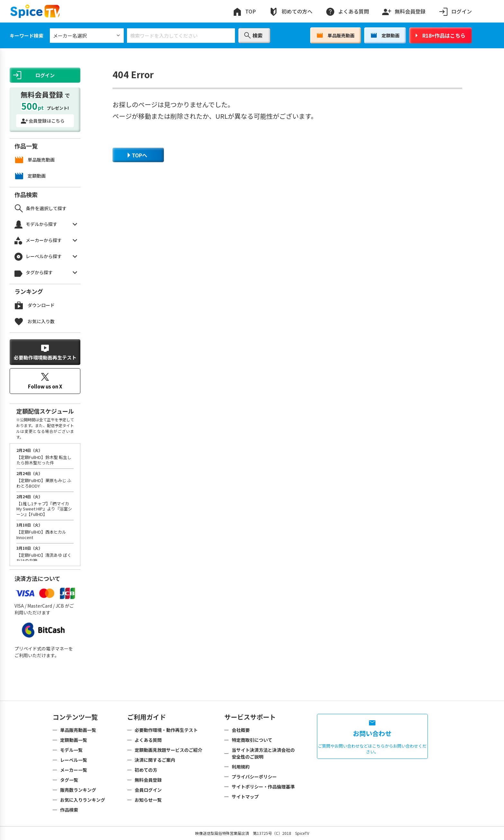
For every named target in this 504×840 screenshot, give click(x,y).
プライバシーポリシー (254, 777)
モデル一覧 (71, 750)
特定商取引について (252, 740)
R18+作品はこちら (441, 35)
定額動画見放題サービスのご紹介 (168, 750)
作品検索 (69, 810)
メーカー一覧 (74, 770)
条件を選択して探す (41, 208)
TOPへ (137, 155)
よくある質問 (347, 11)
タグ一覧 (69, 780)
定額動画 (385, 35)
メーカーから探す (46, 241)
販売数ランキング (78, 790)
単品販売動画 (336, 35)
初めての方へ (291, 11)
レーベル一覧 (74, 760)
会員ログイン (148, 790)
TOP (244, 11)
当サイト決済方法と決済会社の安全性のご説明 (263, 753)
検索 (253, 35)
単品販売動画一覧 (78, 730)
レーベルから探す (46, 257)
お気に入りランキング (83, 800)
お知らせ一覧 (148, 800)
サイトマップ (245, 797)
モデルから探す (46, 224)
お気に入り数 (35, 321)
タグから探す (46, 273)
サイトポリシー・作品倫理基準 (263, 787)
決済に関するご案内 (155, 760)
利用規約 (241, 767)
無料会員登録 (404, 10)
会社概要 (241, 730)
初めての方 (146, 770)
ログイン (455, 11)
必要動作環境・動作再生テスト (166, 730)
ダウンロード (35, 305)
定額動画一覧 (74, 740)
